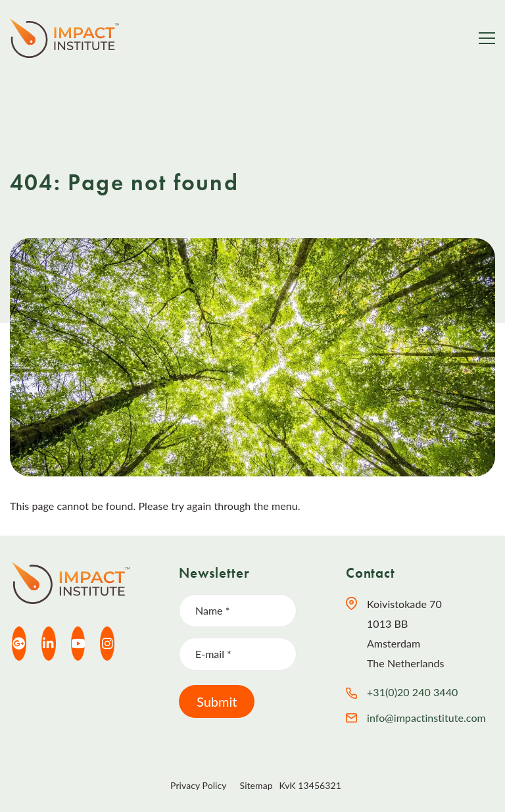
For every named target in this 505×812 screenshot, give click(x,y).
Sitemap (256, 785)
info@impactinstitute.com (426, 718)
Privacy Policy (198, 785)
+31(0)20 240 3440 (412, 692)
